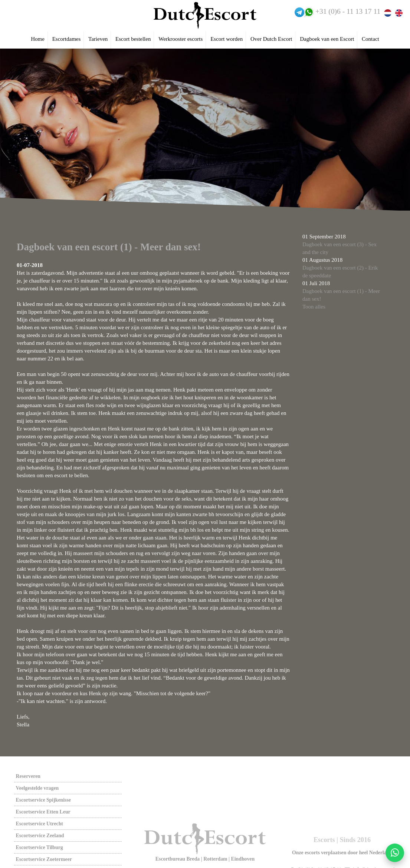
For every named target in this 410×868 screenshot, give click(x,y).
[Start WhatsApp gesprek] (395, 853)
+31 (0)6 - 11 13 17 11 (348, 11)
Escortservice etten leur (43, 812)
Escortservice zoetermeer (44, 859)
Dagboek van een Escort (327, 39)
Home (38, 39)
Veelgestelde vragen (37, 788)
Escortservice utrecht (40, 824)
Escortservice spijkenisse (43, 800)
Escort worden (227, 39)
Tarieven (98, 39)
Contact (370, 39)
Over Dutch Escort (271, 39)
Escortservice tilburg (40, 847)
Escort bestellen (133, 39)
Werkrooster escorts (181, 39)
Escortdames (67, 39)
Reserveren (28, 776)
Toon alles (314, 307)
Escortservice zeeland (40, 836)
